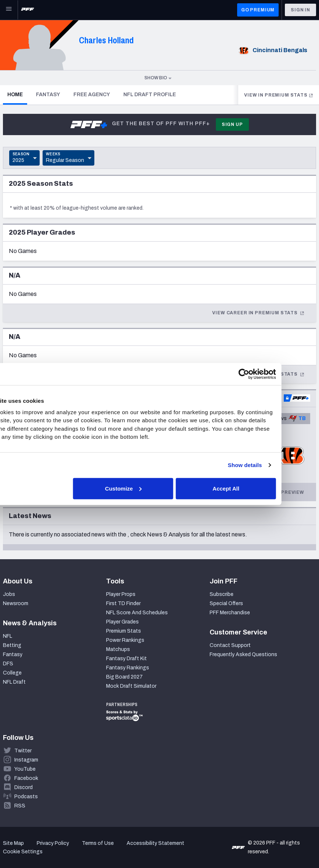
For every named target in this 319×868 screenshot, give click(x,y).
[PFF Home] (28, 10)
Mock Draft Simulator (131, 686)
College (12, 673)
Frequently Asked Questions (243, 654)
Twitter (23, 751)
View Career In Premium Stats (258, 313)
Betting (12, 645)
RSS (20, 806)
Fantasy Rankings (128, 668)
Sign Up (232, 124)
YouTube (25, 769)
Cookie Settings (23, 852)
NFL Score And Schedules (137, 613)
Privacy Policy (53, 843)
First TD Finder (123, 603)
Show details (280, 465)
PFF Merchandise (230, 613)
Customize (159, 488)
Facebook (26, 778)
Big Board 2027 (124, 677)
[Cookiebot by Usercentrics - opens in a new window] (278, 374)
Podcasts (26, 797)
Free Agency (92, 95)
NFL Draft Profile (150, 95)
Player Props (121, 594)
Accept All (261, 488)
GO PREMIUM (258, 10)
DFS (8, 664)
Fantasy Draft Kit (126, 659)
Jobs (9, 594)
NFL (8, 636)
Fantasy (48, 95)
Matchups (118, 649)
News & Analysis (168, 534)
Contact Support (230, 645)
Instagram (26, 760)
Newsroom (16, 603)
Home (17, 94)
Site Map (13, 843)
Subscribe (222, 594)
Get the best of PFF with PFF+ (140, 124)
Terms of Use (98, 843)
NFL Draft (14, 682)
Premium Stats (124, 631)
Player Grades (122, 622)
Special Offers (226, 603)
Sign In (300, 10)
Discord (23, 787)
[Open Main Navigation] (9, 10)
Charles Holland (106, 40)
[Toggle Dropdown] (24, 158)
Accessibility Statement (155, 843)
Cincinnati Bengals (272, 50)
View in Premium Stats (279, 95)
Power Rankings (125, 640)
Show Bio (158, 78)
